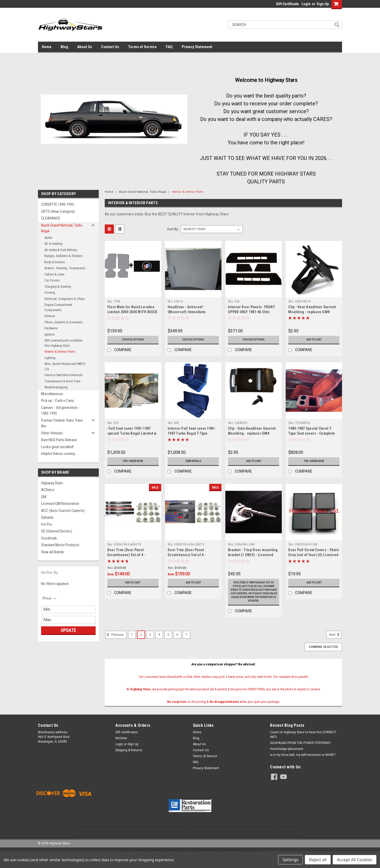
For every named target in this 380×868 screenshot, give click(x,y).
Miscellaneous (52, 394)
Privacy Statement (197, 47)
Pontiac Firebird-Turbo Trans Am (62, 423)
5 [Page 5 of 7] (168, 646)
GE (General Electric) (57, 531)
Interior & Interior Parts (60, 352)
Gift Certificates (127, 743)
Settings (290, 860)
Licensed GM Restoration (60, 504)
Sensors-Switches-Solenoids (64, 375)
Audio (48, 238)
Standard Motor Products (60, 545)
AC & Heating (53, 244)
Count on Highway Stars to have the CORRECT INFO (303, 745)
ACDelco (48, 490)
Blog (64, 47)
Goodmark (49, 538)
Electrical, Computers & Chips (65, 299)
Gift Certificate (287, 4)
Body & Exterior (55, 262)
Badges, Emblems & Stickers (64, 256)
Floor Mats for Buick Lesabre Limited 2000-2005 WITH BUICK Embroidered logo (132, 312)
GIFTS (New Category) (58, 211)
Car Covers (52, 280)
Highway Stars (52, 483)
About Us (85, 47)
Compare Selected (323, 658)
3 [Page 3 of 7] (150, 646)
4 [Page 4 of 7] (159, 646)
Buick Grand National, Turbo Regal (62, 228)
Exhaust (50, 316)
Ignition (50, 334)
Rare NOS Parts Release (59, 440)
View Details (193, 461)
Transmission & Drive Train (62, 381)
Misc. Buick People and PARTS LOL (65, 366)
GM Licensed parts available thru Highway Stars (63, 343)
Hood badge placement (287, 760)
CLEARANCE (51, 218)
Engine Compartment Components (58, 307)
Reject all (318, 860)
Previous (115, 646)
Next (335, 646)
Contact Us (110, 47)
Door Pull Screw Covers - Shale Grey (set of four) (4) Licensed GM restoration (314, 555)
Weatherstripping (56, 387)
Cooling (50, 292)
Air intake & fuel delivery (61, 250)
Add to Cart (314, 340)
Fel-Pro (47, 524)
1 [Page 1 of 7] (132, 646)
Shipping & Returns (129, 761)
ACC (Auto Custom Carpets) (63, 511)
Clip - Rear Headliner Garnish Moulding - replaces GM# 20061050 (312, 312)
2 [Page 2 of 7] (141, 646)
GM (44, 497)
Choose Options (133, 340)
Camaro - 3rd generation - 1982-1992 (60, 411)
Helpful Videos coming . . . (60, 454)
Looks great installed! (57, 447)
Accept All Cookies (355, 860)
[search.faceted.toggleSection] (50, 598)
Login (306, 4)
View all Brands (53, 552)
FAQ (169, 47)
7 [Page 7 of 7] (186, 646)
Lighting (50, 358)
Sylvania (47, 517)
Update (68, 630)
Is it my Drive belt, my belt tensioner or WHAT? (303, 766)
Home (47, 47)
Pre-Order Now (133, 461)
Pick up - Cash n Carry (57, 401)
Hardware (51, 328)
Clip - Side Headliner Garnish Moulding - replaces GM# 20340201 (252, 433)
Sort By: (173, 229)
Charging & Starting (58, 287)
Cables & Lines (54, 274)
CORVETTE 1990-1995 (57, 204)
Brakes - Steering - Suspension (65, 268)
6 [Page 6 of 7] (177, 646)
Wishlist (121, 749)
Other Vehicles (52, 433)
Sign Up (323, 4)
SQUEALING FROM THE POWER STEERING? (300, 754)
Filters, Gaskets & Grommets (64, 322)
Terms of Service (142, 47)
